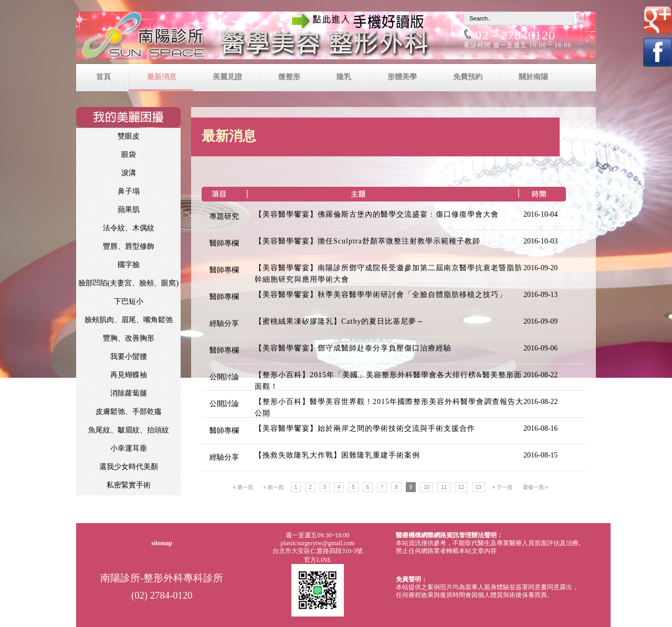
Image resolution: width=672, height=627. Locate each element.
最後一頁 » (535, 487)
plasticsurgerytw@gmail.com (317, 543)
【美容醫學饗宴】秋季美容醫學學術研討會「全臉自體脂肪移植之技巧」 (381, 295)
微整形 (289, 77)
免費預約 (468, 77)
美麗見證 (227, 77)
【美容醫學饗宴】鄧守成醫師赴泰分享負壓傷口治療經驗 (353, 348)
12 (461, 487)
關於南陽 (533, 77)
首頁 (103, 77)
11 (444, 487)
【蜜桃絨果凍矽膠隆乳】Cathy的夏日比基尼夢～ (339, 321)
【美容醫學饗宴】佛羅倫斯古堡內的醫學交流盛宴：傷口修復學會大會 (377, 214)
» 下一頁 (502, 487)
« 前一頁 (274, 487)
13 (479, 487)
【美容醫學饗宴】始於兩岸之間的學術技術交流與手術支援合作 (365, 428)
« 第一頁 (243, 487)
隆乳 (344, 77)
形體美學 (402, 77)
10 (427, 487)
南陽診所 (336, 38)
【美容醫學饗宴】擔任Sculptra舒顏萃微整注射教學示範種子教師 (367, 241)
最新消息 (162, 77)
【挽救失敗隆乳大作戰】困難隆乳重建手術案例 (337, 455)
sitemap (162, 543)
